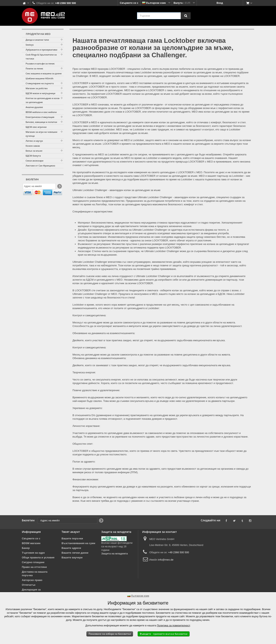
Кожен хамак (33, 146)
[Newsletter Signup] (59, 187)
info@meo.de (166, 560)
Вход (220, 3)
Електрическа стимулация (40, 117)
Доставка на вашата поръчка (35, 574)
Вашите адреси (71, 548)
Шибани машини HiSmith (40, 78)
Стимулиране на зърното (40, 83)
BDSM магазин (31, 543)
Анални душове (34, 107)
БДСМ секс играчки (36, 127)
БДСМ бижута (33, 156)
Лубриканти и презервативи (41, 50)
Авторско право (32, 580)
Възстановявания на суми (78, 543)
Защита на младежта (114, 554)
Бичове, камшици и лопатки (41, 122)
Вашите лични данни (75, 553)
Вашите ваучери (72, 558)
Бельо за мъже (34, 151)
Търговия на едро (33, 553)
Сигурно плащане (33, 562)
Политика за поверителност (173, 625)
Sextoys (30, 45)
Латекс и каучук (34, 141)
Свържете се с (129, 3)
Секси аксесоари (34, 161)
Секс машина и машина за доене (44, 73)
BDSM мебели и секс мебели (41, 112)
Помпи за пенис (34, 68)
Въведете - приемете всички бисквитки (164, 634)
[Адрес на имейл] (39, 187)
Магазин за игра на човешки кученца (41, 134)
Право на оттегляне (34, 567)
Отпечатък (29, 585)
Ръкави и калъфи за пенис (40, 64)
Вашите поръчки (72, 538)
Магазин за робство (37, 88)
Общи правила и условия (38, 558)
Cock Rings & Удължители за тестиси (41, 57)
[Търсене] (186, 16)
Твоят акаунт (71, 532)
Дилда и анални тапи (37, 40)
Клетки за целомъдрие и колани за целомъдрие (44, 100)
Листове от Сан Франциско (40, 166)
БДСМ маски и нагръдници (40, 93)
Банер (26, 548)
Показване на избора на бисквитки (110, 634)
